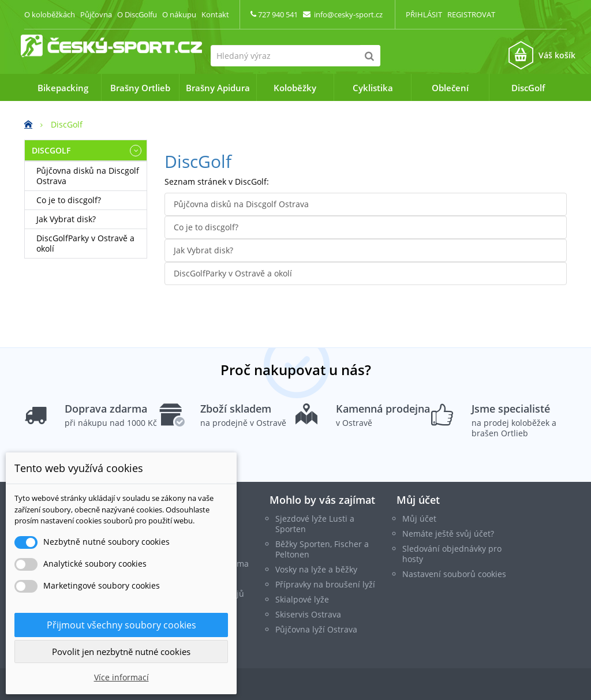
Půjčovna (96, 14)
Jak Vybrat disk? (66, 219)
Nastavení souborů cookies (454, 573)
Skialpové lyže (302, 599)
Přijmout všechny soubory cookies (121, 625)
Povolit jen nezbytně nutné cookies (121, 652)
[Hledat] (370, 56)
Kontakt (215, 14)
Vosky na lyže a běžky (316, 569)
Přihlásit (424, 14)
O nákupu (179, 14)
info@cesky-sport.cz (348, 14)
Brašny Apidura (218, 88)
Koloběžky (295, 88)
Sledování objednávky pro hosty (452, 553)
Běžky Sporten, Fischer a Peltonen (322, 549)
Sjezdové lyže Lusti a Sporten (315, 523)
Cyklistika (373, 88)
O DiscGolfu (137, 14)
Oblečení (450, 88)
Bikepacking (63, 88)
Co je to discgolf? (69, 200)
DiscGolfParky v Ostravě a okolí (85, 243)
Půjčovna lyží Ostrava (316, 629)
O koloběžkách (50, 14)
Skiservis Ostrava (308, 614)
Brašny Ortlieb (140, 88)
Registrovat (471, 14)
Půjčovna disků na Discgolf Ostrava (88, 176)
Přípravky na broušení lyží (325, 584)
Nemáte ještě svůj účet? (448, 533)
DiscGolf (528, 88)
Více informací (121, 677)
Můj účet (418, 499)
